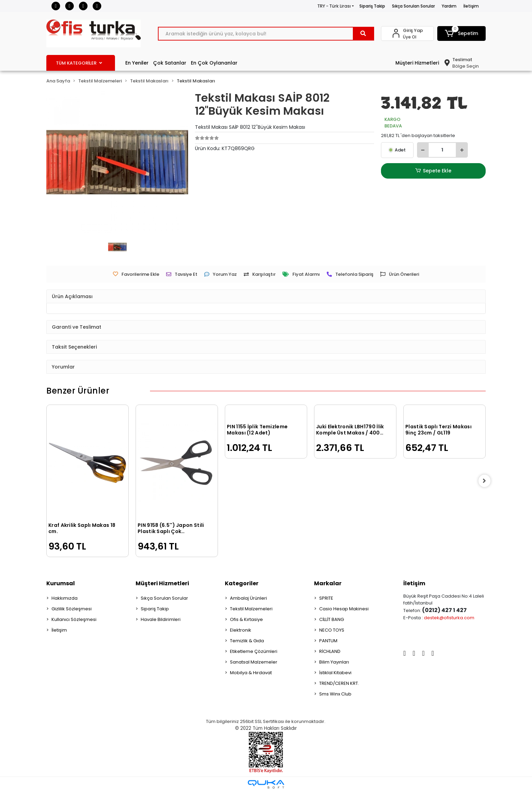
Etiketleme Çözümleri (254, 651)
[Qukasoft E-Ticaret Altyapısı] (266, 784)
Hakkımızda (65, 598)
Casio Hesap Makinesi (344, 609)
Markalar (328, 583)
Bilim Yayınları (334, 662)
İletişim (471, 6)
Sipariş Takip (372, 6)
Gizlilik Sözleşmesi (72, 609)
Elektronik (241, 630)
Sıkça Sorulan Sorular (413, 6)
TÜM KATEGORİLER (79, 63)
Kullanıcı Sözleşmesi (74, 619)
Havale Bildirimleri (161, 619)
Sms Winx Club (335, 694)
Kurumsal (61, 583)
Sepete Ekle (433, 171)
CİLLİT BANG (332, 619)
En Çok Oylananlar (214, 63)
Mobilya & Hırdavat (251, 673)
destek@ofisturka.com (449, 618)
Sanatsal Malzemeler (254, 662)
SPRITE (326, 598)
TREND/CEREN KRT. (339, 683)
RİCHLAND (330, 651)
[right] (486, 481)
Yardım (449, 6)
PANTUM (328, 641)
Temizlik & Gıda (247, 641)
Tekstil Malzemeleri (251, 609)
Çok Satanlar (170, 63)
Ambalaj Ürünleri (248, 598)
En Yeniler (137, 63)
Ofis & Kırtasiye (246, 619)
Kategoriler (242, 583)
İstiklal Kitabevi (335, 673)
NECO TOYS (332, 630)
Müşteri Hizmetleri (417, 63)
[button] (462, 33)
